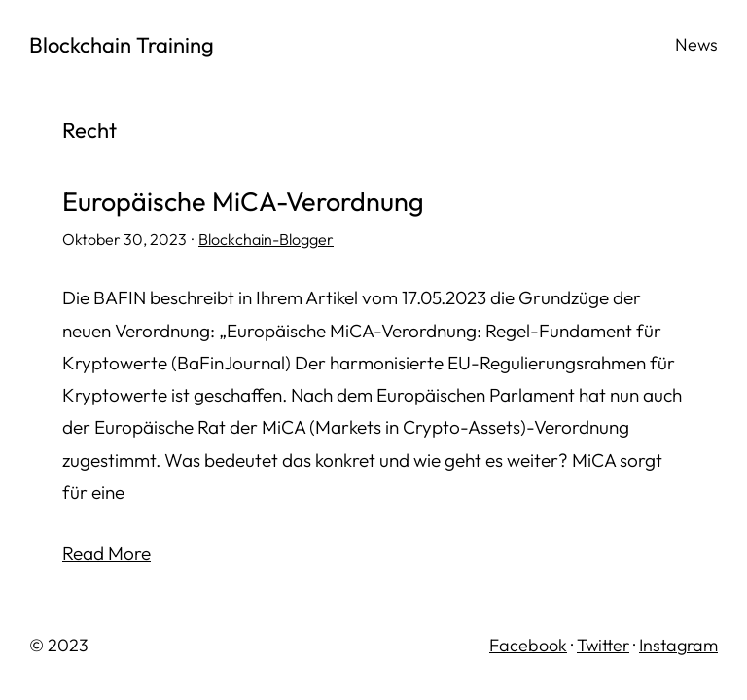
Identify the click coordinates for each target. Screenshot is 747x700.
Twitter (603, 645)
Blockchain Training (122, 45)
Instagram (678, 645)
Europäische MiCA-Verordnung (243, 202)
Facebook (528, 645)
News (696, 44)
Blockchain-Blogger (266, 239)
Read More (107, 553)
